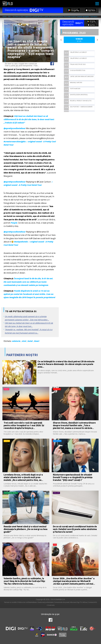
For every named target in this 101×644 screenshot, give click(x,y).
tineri (37, 341)
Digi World (8, 4)
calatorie (16, 341)
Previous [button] (61, 40)
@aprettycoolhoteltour (15, 128)
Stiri (10, 17)
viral (24, 341)
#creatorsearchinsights (15, 142)
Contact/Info (93, 602)
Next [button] (97, 40)
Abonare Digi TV (76, 602)
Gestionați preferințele (45, 602)
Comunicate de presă (62, 602)
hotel (30, 341)
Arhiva (85, 602)
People (14, 223)
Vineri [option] (79, 40)
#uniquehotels (21, 242)
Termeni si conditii (10, 602)
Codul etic (51, 605)
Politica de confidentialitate (27, 602)
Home (4, 17)
